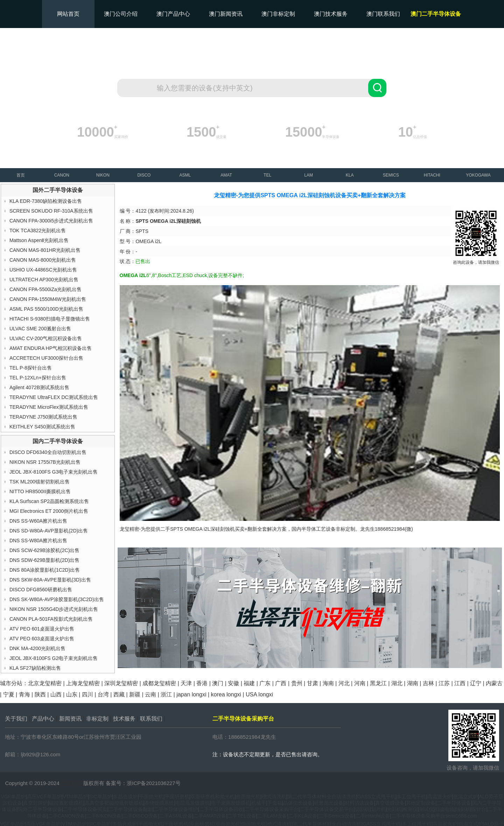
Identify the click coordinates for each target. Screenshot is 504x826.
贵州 (297, 683)
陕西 (40, 694)
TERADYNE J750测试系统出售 (43, 417)
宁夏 (9, 694)
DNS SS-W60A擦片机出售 (38, 521)
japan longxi (191, 694)
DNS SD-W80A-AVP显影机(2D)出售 (49, 531)
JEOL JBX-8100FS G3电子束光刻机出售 (54, 472)
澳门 (218, 683)
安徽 (233, 683)
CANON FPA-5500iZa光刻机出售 (45, 289)
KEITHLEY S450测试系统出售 (42, 427)
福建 (249, 683)
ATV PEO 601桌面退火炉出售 (42, 629)
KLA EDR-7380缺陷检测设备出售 (46, 201)
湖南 (413, 683)
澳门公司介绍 (121, 14)
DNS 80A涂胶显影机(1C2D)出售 (45, 570)
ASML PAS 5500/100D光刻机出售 (46, 309)
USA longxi (259, 694)
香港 (202, 683)
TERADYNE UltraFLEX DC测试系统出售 (54, 397)
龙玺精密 (71, 783)
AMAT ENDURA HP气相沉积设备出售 (51, 348)
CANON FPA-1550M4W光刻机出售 (48, 299)
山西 (56, 694)
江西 (460, 683)
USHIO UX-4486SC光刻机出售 (43, 270)
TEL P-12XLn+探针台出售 (38, 378)
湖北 (397, 683)
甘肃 (313, 683)
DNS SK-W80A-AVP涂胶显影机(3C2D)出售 (57, 599)
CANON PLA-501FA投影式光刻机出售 (51, 619)
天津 (186, 683)
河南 (360, 683)
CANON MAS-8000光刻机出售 (43, 260)
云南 (150, 694)
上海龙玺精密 (83, 683)
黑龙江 (378, 683)
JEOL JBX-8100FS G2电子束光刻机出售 (54, 658)
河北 (344, 683)
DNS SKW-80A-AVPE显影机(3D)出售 (50, 580)
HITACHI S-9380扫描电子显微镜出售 (50, 319)
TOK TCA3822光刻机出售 (38, 230)
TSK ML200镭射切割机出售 (40, 482)
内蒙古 (494, 683)
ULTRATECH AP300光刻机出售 (44, 280)
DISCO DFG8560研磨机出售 (41, 590)
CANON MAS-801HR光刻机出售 (45, 250)
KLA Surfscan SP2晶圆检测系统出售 (49, 501)
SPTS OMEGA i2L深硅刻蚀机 (202, 529)
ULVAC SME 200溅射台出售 (40, 329)
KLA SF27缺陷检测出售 (35, 668)
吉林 (428, 683)
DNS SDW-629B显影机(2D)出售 (44, 560)
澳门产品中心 (173, 14)
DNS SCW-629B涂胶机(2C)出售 (44, 550)
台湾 (103, 694)
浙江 (166, 694)
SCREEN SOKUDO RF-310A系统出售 (51, 211)
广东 (265, 683)
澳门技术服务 (331, 14)
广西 (281, 683)
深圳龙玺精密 (121, 683)
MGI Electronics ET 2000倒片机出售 (49, 511)
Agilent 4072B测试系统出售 (39, 387)
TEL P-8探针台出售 (31, 368)
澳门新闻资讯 (226, 14)
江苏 (444, 683)
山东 (72, 694)
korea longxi (226, 694)
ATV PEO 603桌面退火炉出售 (42, 639)
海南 (328, 683)
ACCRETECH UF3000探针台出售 (46, 358)
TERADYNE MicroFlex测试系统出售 (49, 407)
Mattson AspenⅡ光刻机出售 (39, 240)
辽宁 (476, 683)
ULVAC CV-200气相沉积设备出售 (46, 338)
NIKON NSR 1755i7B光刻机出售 (45, 462)
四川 (87, 694)
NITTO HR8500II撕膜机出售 (40, 491)
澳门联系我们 (383, 14)
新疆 (135, 694)
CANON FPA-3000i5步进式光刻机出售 (51, 221)
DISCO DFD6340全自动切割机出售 (48, 452)
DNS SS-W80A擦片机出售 (38, 541)
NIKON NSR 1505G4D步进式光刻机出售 (54, 609)
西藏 (119, 694)
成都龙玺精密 (159, 683)
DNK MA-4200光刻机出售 (37, 648)
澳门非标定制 (278, 14)
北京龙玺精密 (45, 683)
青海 (24, 694)
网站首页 (68, 14)
